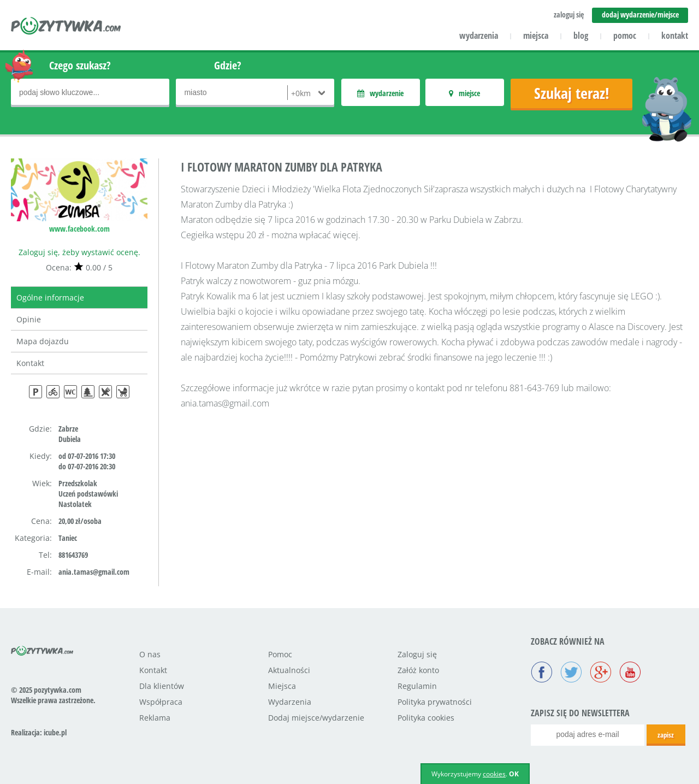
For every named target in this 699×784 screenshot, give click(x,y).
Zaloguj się (417, 654)
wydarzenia (479, 36)
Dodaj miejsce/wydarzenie (316, 718)
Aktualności (289, 670)
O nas (150, 654)
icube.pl (55, 732)
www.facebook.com (79, 229)
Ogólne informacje (50, 297)
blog (581, 36)
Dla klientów (162, 686)
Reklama (155, 718)
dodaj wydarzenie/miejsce (640, 14)
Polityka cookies (426, 718)
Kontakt (30, 363)
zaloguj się (569, 14)
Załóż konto (418, 670)
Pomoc (280, 654)
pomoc (625, 36)
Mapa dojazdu (43, 341)
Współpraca (161, 702)
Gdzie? (228, 65)
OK (514, 774)
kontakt (675, 36)
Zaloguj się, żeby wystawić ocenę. (79, 252)
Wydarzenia (290, 702)
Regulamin (417, 686)
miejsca (536, 36)
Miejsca (282, 686)
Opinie (29, 319)
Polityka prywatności (435, 702)
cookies (494, 774)
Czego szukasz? (80, 65)
